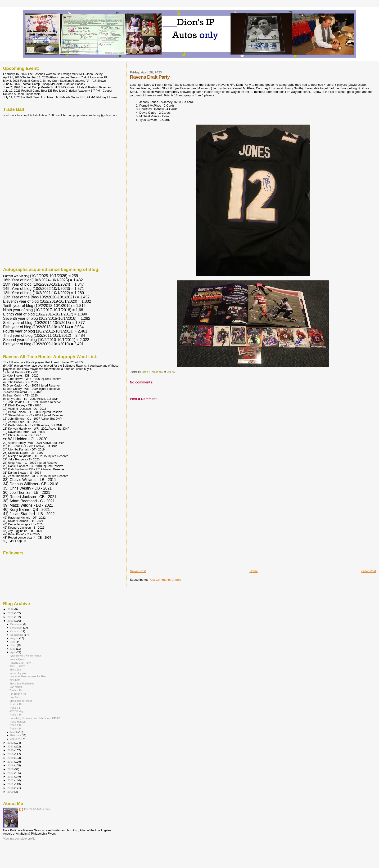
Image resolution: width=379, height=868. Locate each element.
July (13, 642)
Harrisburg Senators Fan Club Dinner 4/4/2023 (35, 718)
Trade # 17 (16, 708)
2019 (11, 754)
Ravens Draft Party (20, 663)
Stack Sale (16, 670)
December (17, 624)
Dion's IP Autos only (37, 809)
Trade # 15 (16, 725)
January (16, 739)
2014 (11, 773)
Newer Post (138, 571)
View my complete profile (19, 839)
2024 (11, 617)
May (13, 649)
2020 (11, 750)
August (15, 638)
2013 (11, 776)
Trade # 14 (16, 729)
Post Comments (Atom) (165, 580)
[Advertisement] (165, 536)
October (16, 631)
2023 (11, 621)
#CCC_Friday (17, 666)
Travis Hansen (18, 722)
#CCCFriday (16, 711)
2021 (11, 746)
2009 (11, 792)
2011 (11, 784)
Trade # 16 (16, 715)
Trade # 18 (16, 704)
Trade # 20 (16, 690)
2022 (11, 743)
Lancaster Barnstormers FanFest (28, 676)
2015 (11, 769)
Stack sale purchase (21, 701)
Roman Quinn (17, 659)
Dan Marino (16, 687)
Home (254, 571)
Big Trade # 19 (18, 694)
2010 (11, 788)
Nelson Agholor (18, 673)
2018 (11, 758)
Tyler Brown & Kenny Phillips (25, 656)
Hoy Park (15, 697)
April (13, 652)
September (17, 635)
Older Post (369, 571)
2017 (11, 762)
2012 (11, 780)
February (16, 735)
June (14, 645)
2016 (11, 765)
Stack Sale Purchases (22, 684)
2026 (11, 609)
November (17, 628)
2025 (11, 613)
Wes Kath (15, 680)
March (14, 732)
